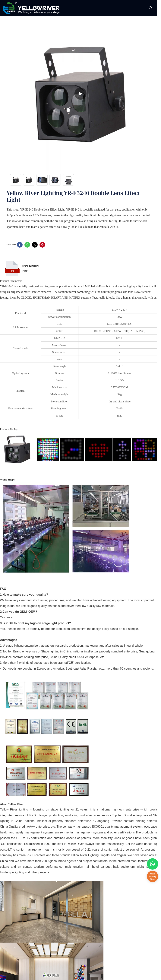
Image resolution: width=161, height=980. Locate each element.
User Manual (31, 266)
